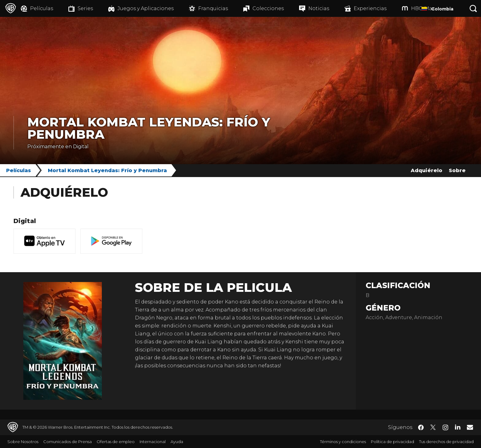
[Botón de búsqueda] (473, 8)
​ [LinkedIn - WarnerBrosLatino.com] (458, 427)
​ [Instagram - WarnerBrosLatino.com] (445, 427)
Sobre (457, 170)
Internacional (153, 442)
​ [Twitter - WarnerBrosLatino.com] (433, 427)
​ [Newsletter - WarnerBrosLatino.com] (470, 427)
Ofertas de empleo (116, 442)
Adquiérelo (427, 170)
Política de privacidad (392, 442)
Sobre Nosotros (23, 442)
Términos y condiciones (343, 442)
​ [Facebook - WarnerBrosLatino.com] (421, 427)
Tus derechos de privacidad (446, 442)
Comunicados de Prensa (67, 442)
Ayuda (177, 442)
